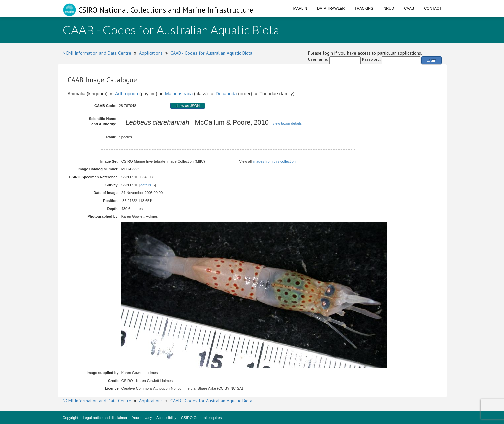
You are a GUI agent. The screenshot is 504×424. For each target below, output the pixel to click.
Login (431, 60)
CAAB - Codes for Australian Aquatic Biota (211, 53)
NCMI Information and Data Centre (97, 53)
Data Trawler (331, 8)
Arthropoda (126, 94)
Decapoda (226, 94)
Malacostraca (179, 94)
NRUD (389, 8)
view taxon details (287, 123)
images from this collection (274, 161)
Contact (433, 8)
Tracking (364, 8)
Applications (151, 53)
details (146, 185)
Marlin (300, 8)
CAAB (409, 8)
